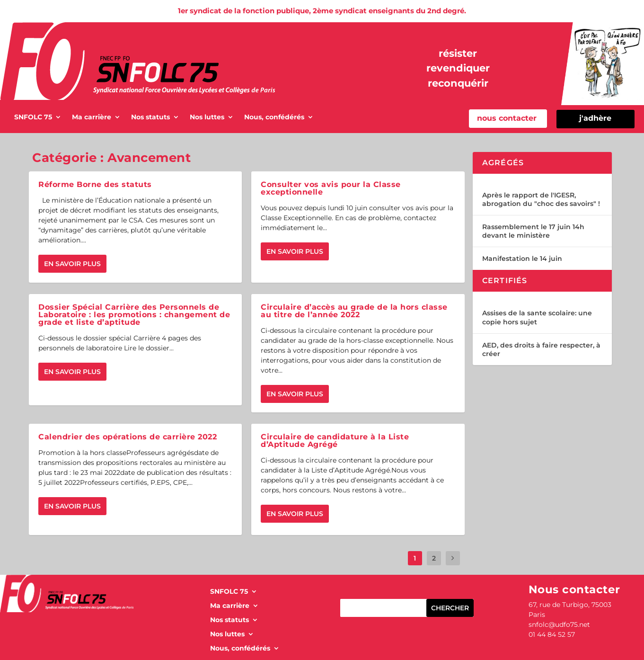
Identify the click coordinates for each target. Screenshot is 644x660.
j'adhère (595, 118)
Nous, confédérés (274, 117)
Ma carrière (92, 117)
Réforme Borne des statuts (95, 184)
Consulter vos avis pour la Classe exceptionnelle (331, 188)
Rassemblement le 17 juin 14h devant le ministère (533, 231)
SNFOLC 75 (33, 117)
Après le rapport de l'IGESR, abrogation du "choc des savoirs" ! (541, 199)
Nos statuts (150, 117)
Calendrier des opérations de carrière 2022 (128, 437)
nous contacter (507, 118)
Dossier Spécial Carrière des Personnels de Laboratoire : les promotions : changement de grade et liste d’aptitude (134, 315)
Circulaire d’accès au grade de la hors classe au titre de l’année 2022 (354, 311)
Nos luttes (207, 117)
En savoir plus (72, 264)
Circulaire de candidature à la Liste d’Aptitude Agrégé (335, 441)
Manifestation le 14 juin (522, 259)
